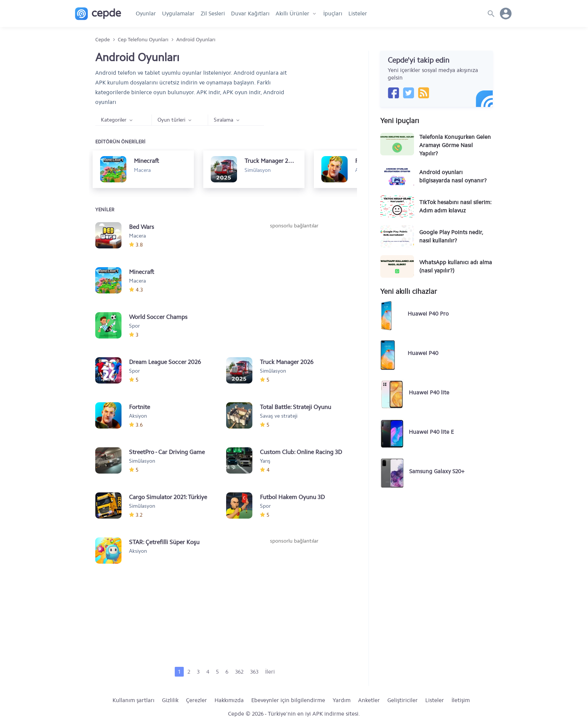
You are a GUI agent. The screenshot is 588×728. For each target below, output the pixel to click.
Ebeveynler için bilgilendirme (288, 700)
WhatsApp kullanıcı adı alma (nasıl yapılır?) (456, 266)
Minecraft (142, 272)
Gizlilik (170, 700)
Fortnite (139, 407)
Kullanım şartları (133, 700)
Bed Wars (142, 227)
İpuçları (333, 14)
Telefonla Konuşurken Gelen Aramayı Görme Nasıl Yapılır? (455, 145)
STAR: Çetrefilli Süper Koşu (164, 542)
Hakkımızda (229, 700)
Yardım (342, 700)
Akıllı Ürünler (292, 14)
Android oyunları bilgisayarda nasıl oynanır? (453, 176)
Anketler (369, 700)
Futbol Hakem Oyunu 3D (292, 497)
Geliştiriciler (403, 700)
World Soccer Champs (158, 317)
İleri (270, 672)
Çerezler (196, 700)
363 (254, 672)
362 (239, 672)
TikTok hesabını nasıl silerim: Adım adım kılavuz (455, 206)
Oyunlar (146, 14)
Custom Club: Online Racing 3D (301, 452)
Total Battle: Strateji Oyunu (295, 407)
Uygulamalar (178, 14)
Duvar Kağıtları (250, 14)
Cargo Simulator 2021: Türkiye (168, 497)
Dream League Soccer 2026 (165, 362)
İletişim (461, 700)
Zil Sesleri (213, 14)
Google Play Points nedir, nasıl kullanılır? (451, 236)
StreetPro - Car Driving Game (167, 452)
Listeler (358, 14)
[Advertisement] (294, 286)
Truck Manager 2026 (287, 362)
